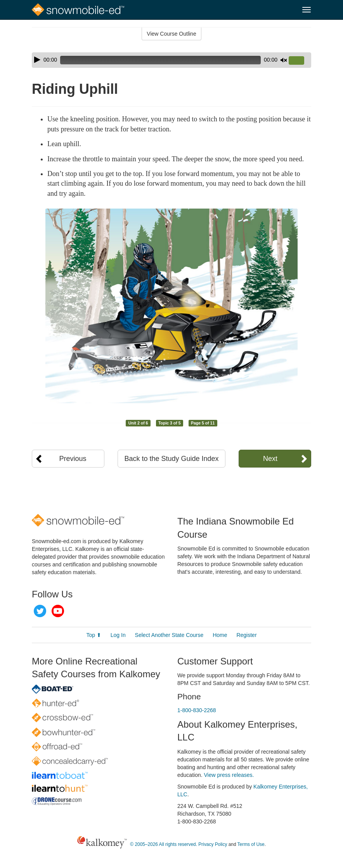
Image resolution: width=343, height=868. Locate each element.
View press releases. (229, 775)
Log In (118, 635)
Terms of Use (251, 844)
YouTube (58, 611)
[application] (171, 60)
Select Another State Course (169, 635)
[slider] (160, 60)
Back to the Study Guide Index (171, 459)
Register (246, 635)
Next (270, 459)
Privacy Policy (213, 844)
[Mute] (284, 60)
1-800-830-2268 (197, 710)
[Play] (37, 60)
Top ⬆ (94, 635)
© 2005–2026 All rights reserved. (164, 844)
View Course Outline (171, 34)
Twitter (40, 611)
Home (220, 635)
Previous (73, 459)
